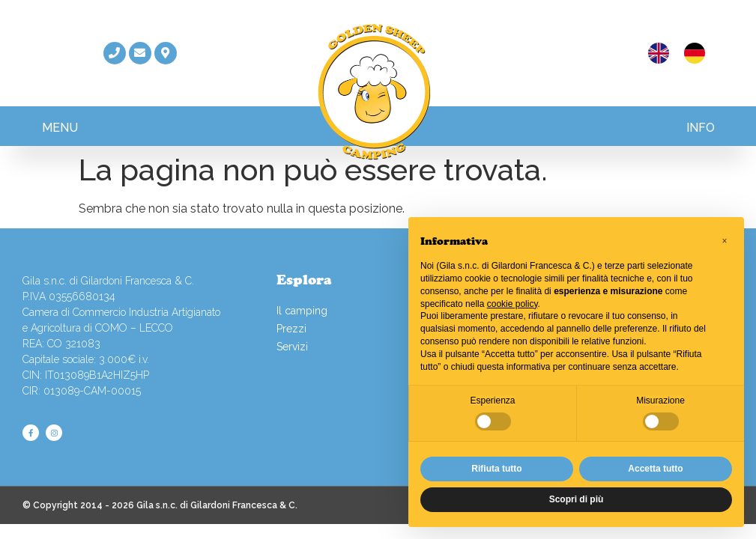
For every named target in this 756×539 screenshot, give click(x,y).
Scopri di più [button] (577, 499)
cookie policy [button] (512, 304)
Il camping (302, 311)
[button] (60, 126)
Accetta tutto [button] (655, 469)
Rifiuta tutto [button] (496, 469)
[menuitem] (659, 54)
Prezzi (291, 329)
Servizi (292, 347)
